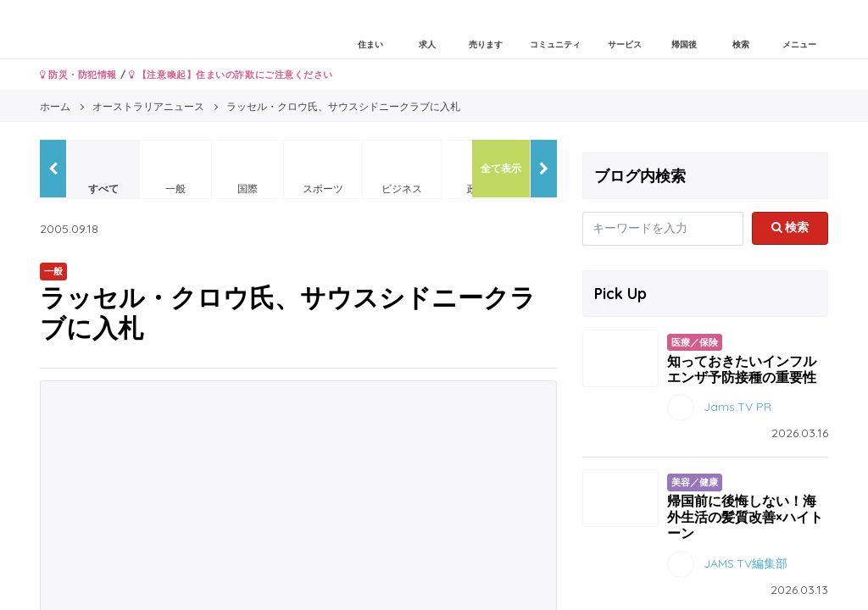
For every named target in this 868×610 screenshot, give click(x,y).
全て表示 (501, 168)
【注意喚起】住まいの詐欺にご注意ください (231, 75)
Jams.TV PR (737, 407)
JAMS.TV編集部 (746, 563)
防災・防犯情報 (78, 75)
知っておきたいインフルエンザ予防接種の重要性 (742, 369)
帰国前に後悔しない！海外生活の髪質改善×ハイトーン (745, 517)
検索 (790, 227)
